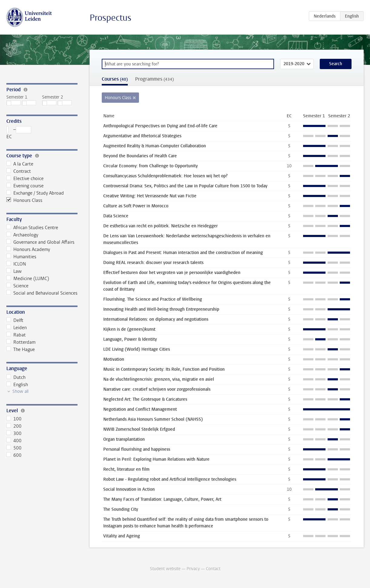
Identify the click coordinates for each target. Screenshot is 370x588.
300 (14, 433)
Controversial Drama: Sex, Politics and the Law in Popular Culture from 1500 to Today (185, 186)
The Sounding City (121, 509)
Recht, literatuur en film (126, 469)
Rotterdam (21, 342)
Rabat (16, 335)
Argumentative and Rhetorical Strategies (142, 136)
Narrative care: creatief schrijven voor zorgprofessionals (157, 389)
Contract (19, 171)
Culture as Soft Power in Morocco (136, 206)
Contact (213, 569)
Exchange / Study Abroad (35, 193)
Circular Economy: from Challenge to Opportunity (150, 166)
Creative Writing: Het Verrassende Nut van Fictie (150, 196)
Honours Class (24, 200)
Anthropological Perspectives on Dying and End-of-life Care (160, 126)
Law (14, 271)
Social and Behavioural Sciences (42, 293)
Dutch (16, 377)
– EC (19, 133)
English (17, 385)
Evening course (25, 186)
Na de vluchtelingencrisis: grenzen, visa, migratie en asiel (159, 379)
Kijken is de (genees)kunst (129, 329)
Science (17, 286)
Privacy (193, 569)
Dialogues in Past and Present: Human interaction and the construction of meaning (183, 253)
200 (14, 426)
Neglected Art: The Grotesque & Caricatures (145, 399)
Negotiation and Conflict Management (140, 409)
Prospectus (111, 18)
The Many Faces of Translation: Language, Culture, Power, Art (162, 499)
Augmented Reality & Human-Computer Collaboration (155, 146)
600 (14, 455)
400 (14, 441)
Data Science (116, 216)
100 (14, 419)
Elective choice (25, 179)
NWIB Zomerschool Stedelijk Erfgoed (139, 429)
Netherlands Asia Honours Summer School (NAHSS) (153, 419)
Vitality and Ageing (122, 536)
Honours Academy (28, 249)
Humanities (21, 257)
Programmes (154, 79)
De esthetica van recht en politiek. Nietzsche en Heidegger (160, 226)
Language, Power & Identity (130, 339)
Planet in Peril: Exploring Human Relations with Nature (156, 459)
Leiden (17, 328)
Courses (115, 79)
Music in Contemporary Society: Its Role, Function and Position (164, 369)
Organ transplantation (124, 439)
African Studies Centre (32, 228)
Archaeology (22, 235)
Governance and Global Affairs (40, 242)
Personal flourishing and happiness (137, 449)
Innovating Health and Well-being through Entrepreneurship (161, 309)
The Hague (21, 349)
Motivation (114, 359)
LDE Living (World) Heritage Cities (137, 349)
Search (336, 64)
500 (14, 448)
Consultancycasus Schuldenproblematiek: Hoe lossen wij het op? (165, 176)
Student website (165, 569)
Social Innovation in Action (129, 489)
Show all (20, 391)
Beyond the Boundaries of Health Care (140, 156)
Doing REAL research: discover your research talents (153, 263)
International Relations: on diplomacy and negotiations (156, 319)
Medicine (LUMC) (28, 279)
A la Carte (20, 164)
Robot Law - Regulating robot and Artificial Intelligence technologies (170, 479)
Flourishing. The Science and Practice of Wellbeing (153, 299)
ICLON (16, 264)
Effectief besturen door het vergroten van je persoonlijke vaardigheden (172, 273)
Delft (15, 320)
